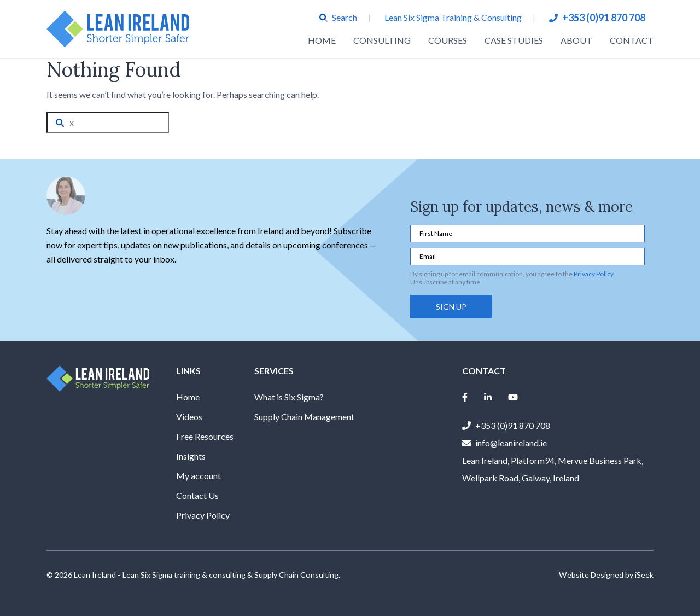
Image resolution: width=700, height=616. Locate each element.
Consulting (382, 40)
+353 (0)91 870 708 (604, 18)
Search (338, 17)
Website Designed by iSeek (606, 575)
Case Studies (514, 40)
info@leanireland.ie (511, 443)
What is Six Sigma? (289, 397)
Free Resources (205, 436)
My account (199, 476)
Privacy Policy (593, 274)
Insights (191, 456)
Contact (632, 40)
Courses (448, 40)
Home (322, 40)
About (576, 40)
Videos (189, 417)
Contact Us (197, 495)
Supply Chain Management (304, 417)
